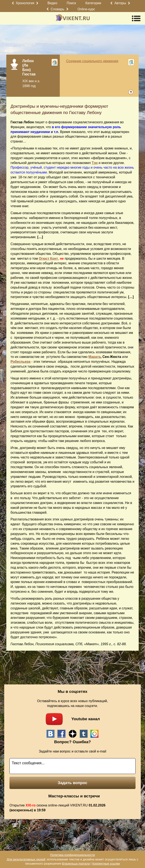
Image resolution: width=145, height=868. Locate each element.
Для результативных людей (26, 859)
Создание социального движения (92, 61)
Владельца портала (76, 864)
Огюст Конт (49, 259)
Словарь (57, 9)
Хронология (25, 3)
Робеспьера (21, 362)
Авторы (120, 3)
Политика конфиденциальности (72, 855)
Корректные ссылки (106, 864)
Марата (94, 357)
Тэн (95, 163)
